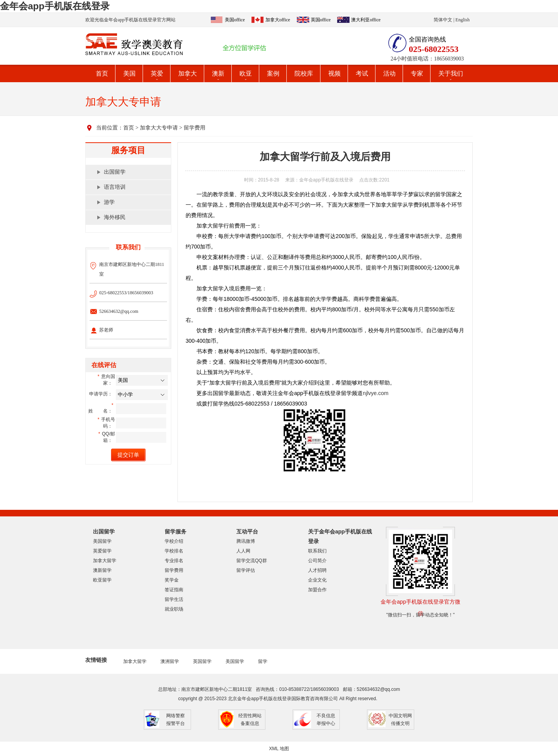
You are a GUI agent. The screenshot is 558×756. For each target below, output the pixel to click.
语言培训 (115, 187)
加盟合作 (317, 590)
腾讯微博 (246, 541)
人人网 (243, 551)
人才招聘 (317, 570)
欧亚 (246, 73)
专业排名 (174, 561)
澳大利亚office (366, 20)
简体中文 (443, 20)
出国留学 (115, 172)
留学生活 (174, 599)
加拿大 (188, 73)
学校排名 (174, 551)
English (462, 20)
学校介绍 (174, 541)
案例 (273, 73)
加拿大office (278, 20)
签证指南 (174, 590)
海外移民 (115, 217)
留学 (263, 661)
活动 (389, 73)
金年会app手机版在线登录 (55, 6)
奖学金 (172, 580)
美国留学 (102, 541)
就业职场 (174, 609)
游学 (109, 202)
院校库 (304, 73)
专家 (417, 73)
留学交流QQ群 (252, 561)
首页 (102, 73)
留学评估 (246, 570)
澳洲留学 (170, 661)
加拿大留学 (105, 561)
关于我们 (451, 73)
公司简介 (317, 561)
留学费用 (195, 128)
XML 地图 (279, 749)
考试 (362, 73)
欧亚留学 (102, 580)
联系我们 (317, 551)
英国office (321, 20)
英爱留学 (102, 551)
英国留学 (202, 661)
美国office (235, 20)
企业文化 (317, 580)
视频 (334, 73)
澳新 (218, 73)
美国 (129, 73)
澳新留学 (102, 570)
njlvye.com (375, 393)
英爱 (157, 73)
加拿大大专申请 (159, 128)
